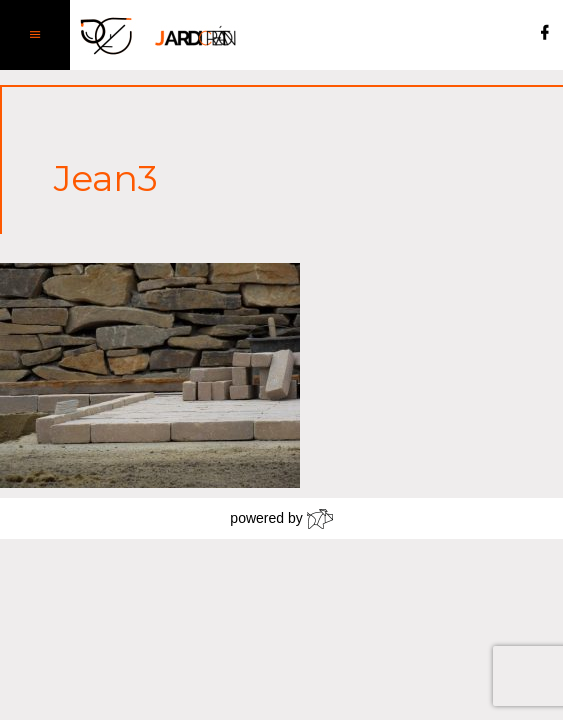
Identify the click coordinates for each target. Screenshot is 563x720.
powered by (281, 519)
